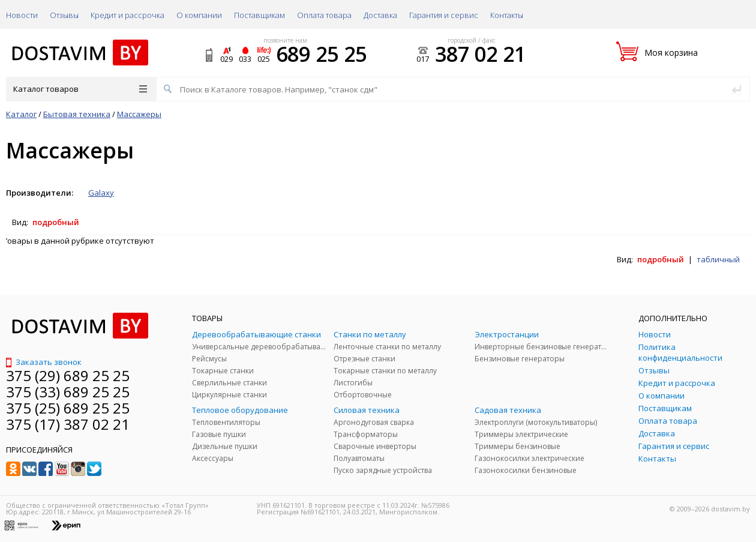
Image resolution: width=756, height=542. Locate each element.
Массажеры (139, 114)
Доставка (380, 15)
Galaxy (101, 193)
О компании (199, 15)
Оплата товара (324, 15)
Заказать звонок (44, 362)
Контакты (507, 15)
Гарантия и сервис (444, 15)
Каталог (21, 114)
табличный (718, 259)
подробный (56, 222)
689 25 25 (321, 54)
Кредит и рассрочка (127, 15)
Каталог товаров (80, 89)
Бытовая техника (77, 114)
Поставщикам (259, 15)
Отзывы (64, 15)
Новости (22, 15)
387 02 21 (480, 54)
